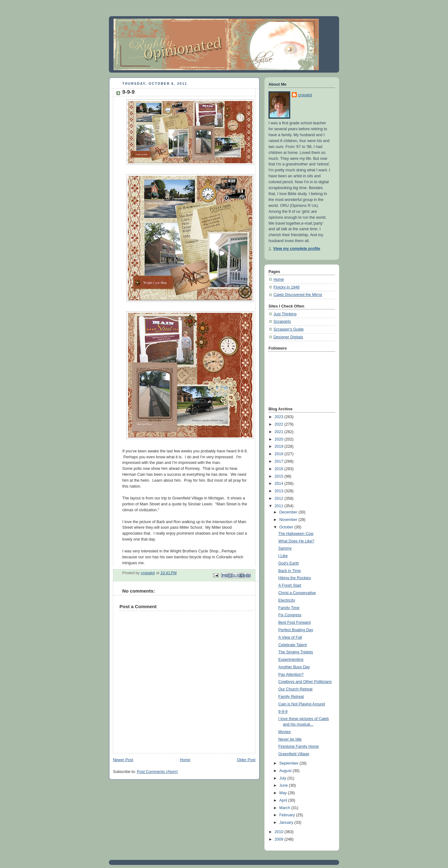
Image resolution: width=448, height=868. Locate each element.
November (289, 520)
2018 (280, 454)
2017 (280, 461)
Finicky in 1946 (287, 287)
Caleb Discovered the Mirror (298, 295)
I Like (283, 556)
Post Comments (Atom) (157, 772)
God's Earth (289, 563)
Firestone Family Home (299, 746)
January (287, 823)
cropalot (305, 95)
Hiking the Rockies (295, 578)
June (284, 785)
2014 (280, 484)
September (289, 763)
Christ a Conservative (297, 593)
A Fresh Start (290, 585)
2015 (280, 476)
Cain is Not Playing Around (302, 704)
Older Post (246, 760)
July (283, 778)
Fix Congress (290, 615)
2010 (280, 832)
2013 (280, 491)
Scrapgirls (282, 322)
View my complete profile (297, 249)
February (288, 815)
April (284, 800)
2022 (280, 424)
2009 (280, 839)
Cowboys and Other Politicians (305, 682)
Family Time (289, 608)
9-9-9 (283, 712)
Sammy (285, 548)
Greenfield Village (294, 754)
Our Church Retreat (296, 689)
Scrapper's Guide (289, 329)
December (289, 512)
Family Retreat (291, 697)
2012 (280, 498)
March (285, 808)
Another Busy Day (294, 667)
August (286, 771)
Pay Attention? (291, 675)
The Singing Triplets (296, 652)
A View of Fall (290, 637)
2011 (280, 506)
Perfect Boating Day (296, 630)
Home (185, 760)
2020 (280, 439)
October (287, 527)
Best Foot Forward (295, 622)
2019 (280, 446)
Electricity (287, 600)
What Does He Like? (296, 541)
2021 (280, 432)
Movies (285, 732)
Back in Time (290, 571)
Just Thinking (285, 314)
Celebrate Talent (293, 645)
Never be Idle (290, 739)
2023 (280, 417)
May (284, 793)
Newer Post (123, 760)
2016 (280, 469)
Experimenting (291, 660)
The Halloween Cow (296, 534)
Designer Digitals (288, 337)
